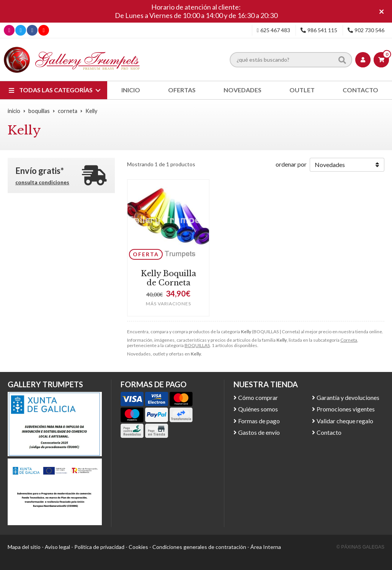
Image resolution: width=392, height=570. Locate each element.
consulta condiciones (42, 182)
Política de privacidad (99, 547)
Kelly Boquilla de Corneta (168, 278)
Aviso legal (57, 547)
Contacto (329, 432)
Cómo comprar (258, 397)
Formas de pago (259, 421)
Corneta (349, 340)
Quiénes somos (258, 409)
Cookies (138, 547)
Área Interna (266, 547)
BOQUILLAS (197, 345)
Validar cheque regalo (345, 421)
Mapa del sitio (24, 547)
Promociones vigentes (346, 409)
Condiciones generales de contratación (199, 547)
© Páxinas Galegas (360, 547)
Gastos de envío (259, 432)
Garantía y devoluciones (348, 397)
